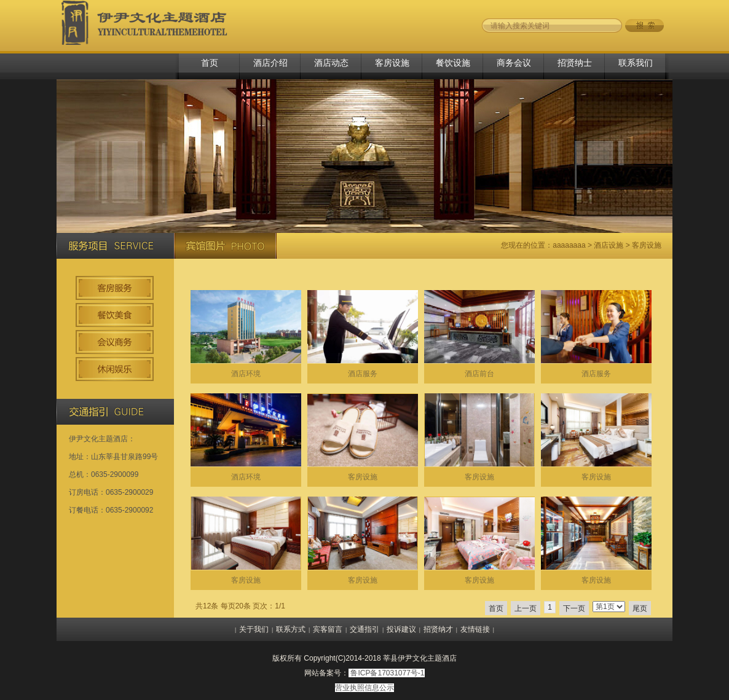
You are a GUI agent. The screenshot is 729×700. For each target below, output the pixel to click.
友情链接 (475, 629)
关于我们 (254, 629)
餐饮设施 (453, 63)
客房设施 (392, 63)
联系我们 (636, 63)
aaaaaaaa (569, 245)
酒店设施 (609, 245)
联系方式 (291, 629)
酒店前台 (479, 374)
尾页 (640, 608)
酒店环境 (246, 374)
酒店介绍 (270, 63)
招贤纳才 (438, 629)
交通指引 (364, 629)
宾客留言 (328, 629)
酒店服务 (363, 374)
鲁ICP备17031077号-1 (387, 673)
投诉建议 (401, 629)
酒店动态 (331, 63)
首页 (210, 63)
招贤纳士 (575, 63)
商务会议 (514, 63)
